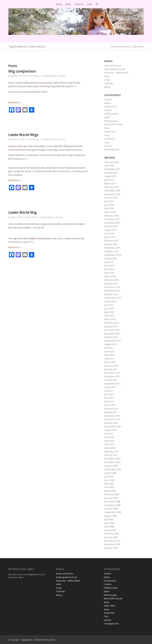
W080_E (32, 238)
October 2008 (111, 509)
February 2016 (112, 216)
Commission (111, 107)
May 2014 (109, 269)
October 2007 (111, 548)
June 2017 (109, 180)
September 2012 (113, 341)
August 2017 (110, 176)
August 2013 (110, 301)
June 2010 (109, 437)
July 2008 (109, 519)
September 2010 (113, 426)
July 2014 (109, 262)
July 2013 (109, 305)
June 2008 (109, 523)
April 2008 (109, 526)
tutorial (108, 146)
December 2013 (112, 287)
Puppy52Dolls (27, 640)
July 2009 (109, 476)
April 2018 (109, 166)
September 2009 (113, 469)
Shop (107, 80)
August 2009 (110, 473)
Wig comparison (22, 71)
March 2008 (110, 530)
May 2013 (109, 312)
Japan (107, 117)
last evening (45, 83)
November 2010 (112, 419)
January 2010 (111, 455)
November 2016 (112, 194)
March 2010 (110, 448)
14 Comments (31, 217)
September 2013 (113, 298)
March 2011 (110, 405)
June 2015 (109, 233)
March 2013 (110, 319)
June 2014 (109, 266)
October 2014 (111, 251)
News (107, 128)
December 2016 (112, 191)
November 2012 (112, 334)
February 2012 (112, 366)
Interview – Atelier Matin (116, 73)
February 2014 (112, 280)
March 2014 (110, 276)
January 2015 (111, 244)
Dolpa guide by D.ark (115, 69)
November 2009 (112, 462)
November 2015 (112, 223)
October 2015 (111, 226)
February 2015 (112, 241)
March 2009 (110, 491)
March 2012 (110, 362)
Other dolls (110, 132)
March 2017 (110, 183)
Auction (108, 99)
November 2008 (112, 505)
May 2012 (109, 355)
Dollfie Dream (50, 76)
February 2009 (112, 494)
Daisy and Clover (113, 66)
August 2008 (110, 516)
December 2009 (112, 459)
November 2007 (112, 544)
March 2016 (110, 212)
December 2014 (112, 248)
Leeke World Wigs (23, 135)
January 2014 (111, 283)
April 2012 (109, 359)
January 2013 (111, 326)
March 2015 (110, 237)
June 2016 (109, 205)
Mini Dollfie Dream (114, 124)
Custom (108, 110)
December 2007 (112, 541)
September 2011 (113, 384)
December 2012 (112, 330)
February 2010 (112, 451)
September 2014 (113, 255)
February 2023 (112, 162)
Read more (16, 102)
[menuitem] (59, 4)
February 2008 (112, 534)
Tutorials (109, 83)
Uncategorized (112, 149)
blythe (108, 103)
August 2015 (110, 230)
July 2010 (109, 434)
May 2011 (109, 398)
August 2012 (110, 344)
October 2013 (111, 294)
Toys (107, 142)
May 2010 (109, 441)
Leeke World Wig (22, 212)
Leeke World (15, 150)
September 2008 (113, 512)
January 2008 (111, 537)
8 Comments (33, 76)
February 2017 (112, 187)
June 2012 (109, 351)
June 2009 (109, 480)
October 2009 (111, 466)
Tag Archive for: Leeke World (26, 47)
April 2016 (109, 208)
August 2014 (110, 258)
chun (63, 76)
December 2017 (112, 169)
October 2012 (111, 337)
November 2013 (112, 291)
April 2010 (109, 444)
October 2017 (111, 173)
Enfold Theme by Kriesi (45, 640)
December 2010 (112, 416)
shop (107, 135)
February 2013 (112, 323)
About (107, 87)
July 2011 (109, 391)
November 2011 (112, 376)
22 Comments (33, 139)
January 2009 (111, 498)
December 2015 (112, 219)
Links (107, 76)
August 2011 (110, 387)
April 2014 (109, 273)
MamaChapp (111, 121)
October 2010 (111, 423)
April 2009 (109, 487)
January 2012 (111, 369)
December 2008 (112, 501)
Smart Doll (110, 139)
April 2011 (109, 401)
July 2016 (109, 201)
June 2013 (109, 309)
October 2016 (111, 198)
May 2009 (109, 484)
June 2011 (109, 394)
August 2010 (110, 430)
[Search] (96, 4)
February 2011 (112, 409)
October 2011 (111, 380)
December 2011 (112, 373)
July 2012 (109, 348)
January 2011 (111, 412)
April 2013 (109, 316)
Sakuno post (72, 168)
